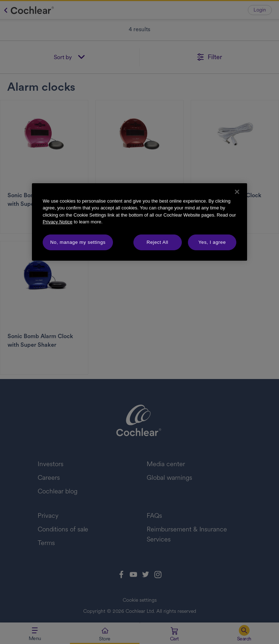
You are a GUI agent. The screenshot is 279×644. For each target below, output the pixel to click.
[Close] (237, 192)
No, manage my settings (78, 242)
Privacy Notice (58, 222)
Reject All (158, 242)
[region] (139, 222)
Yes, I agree (212, 242)
